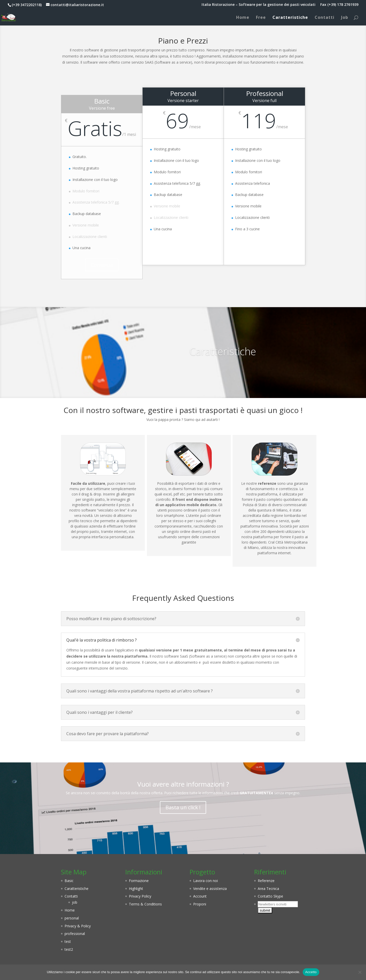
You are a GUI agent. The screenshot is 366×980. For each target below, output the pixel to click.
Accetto (311, 972)
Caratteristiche (290, 18)
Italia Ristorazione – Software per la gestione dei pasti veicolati (258, 5)
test (68, 941)
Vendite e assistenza (210, 889)
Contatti (325, 18)
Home (243, 18)
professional (75, 934)
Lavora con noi (205, 881)
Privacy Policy (140, 896)
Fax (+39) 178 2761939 (339, 5)
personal (72, 918)
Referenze (266, 881)
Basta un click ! (183, 807)
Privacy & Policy (78, 926)
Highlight (136, 889)
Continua (102, 265)
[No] (360, 972)
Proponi (200, 904)
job (75, 902)
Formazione (139, 881)
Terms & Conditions (145, 904)
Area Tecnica (268, 889)
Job (345, 18)
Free (261, 18)
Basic (69, 881)
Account (200, 896)
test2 (69, 949)
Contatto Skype (270, 896)
